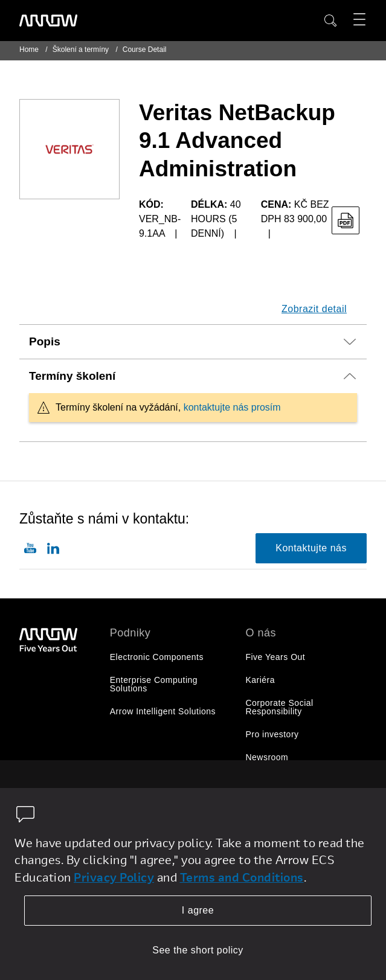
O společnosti (273, 780)
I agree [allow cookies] (198, 910)
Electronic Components (157, 657)
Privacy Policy (114, 877)
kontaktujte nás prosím (232, 407)
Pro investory (272, 734)
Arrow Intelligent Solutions (163, 711)
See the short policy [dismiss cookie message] (198, 950)
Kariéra (260, 680)
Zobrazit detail (314, 309)
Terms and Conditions (242, 877)
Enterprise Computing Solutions (154, 684)
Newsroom (267, 757)
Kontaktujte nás (311, 548)
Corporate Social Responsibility (279, 707)
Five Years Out (275, 657)
